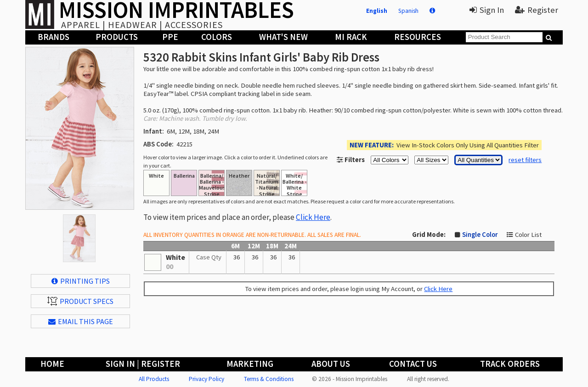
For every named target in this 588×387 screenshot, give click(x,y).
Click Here (313, 217)
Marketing (250, 364)
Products (117, 37)
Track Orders (510, 364)
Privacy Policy (206, 379)
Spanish (408, 11)
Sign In (487, 10)
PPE (170, 37)
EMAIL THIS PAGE (81, 321)
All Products (154, 379)
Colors (217, 37)
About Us (331, 364)
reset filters (525, 160)
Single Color (480, 235)
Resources (418, 37)
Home (52, 364)
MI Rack (351, 37)
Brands (54, 37)
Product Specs (80, 301)
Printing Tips (81, 281)
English (377, 11)
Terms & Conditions (269, 379)
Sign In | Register (143, 364)
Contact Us (413, 364)
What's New (283, 37)
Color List (528, 235)
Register (537, 10)
